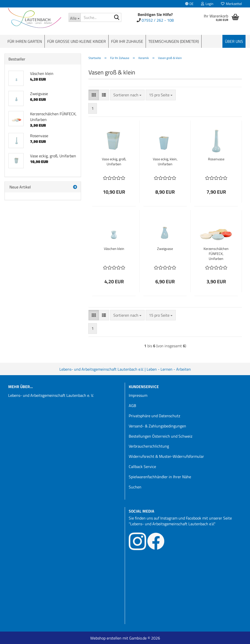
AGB (132, 406)
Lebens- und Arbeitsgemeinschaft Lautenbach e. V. (51, 395)
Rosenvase (216, 159)
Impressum (138, 395)
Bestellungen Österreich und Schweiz (161, 436)
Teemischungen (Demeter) (174, 41)
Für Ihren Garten (25, 41)
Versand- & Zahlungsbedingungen (157, 426)
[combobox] (127, 95)
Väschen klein (114, 249)
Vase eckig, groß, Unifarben (114, 162)
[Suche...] (75, 17)
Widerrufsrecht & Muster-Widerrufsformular (166, 456)
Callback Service (142, 467)
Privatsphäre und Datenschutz (154, 416)
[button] (189, 4)
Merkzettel (231, 4)
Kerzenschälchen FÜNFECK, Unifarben (216, 254)
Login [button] (207, 4)
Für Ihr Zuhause (127, 41)
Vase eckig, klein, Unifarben (165, 162)
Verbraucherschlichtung (149, 446)
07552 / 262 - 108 (158, 20)
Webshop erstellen (106, 638)
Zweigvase (165, 249)
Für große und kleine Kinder (77, 41)
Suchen (135, 487)
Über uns (234, 41)
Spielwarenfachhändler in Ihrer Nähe (160, 477)
